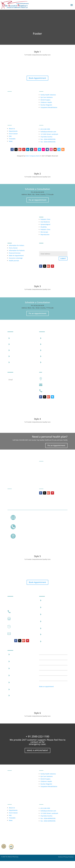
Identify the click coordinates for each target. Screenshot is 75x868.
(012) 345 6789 (45, 129)
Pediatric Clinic (45, 219)
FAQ (10, 136)
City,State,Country (46, 137)
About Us (12, 129)
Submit (63, 258)
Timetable (12, 139)
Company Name (32, 410)
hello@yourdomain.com (48, 132)
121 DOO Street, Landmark (49, 134)
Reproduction (45, 235)
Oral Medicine (45, 222)
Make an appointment (46, 686)
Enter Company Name (33, 156)
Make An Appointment (16, 256)
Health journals (14, 261)
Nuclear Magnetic (46, 105)
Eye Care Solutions (47, 97)
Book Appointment (37, 78)
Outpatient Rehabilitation (49, 107)
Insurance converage (16, 258)
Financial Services (15, 253)
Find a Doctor (13, 248)
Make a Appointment (37, 750)
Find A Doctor (13, 134)
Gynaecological (45, 224)
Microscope (44, 232)
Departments (13, 131)
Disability (44, 227)
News (11, 141)
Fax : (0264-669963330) (48, 139)
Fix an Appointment (38, 200)
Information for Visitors (17, 245)
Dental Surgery (45, 100)
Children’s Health (46, 102)
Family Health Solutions (48, 95)
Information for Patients (17, 250)
